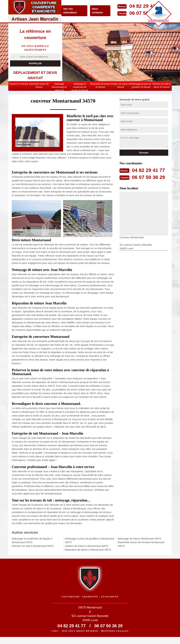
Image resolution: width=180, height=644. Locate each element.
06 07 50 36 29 (150, 177)
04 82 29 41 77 (150, 170)
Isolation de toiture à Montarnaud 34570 (86, 546)
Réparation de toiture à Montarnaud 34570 (88, 550)
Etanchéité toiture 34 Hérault (39, 86)
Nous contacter (98, 11)
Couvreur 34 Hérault (18, 84)
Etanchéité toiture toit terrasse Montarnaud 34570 (141, 544)
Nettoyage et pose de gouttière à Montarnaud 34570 (89, 540)
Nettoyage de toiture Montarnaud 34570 (140, 539)
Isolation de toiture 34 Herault (121, 86)
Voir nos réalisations (71, 11)
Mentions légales (115, 638)
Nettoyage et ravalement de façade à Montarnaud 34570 (32, 540)
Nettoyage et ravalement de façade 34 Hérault (80, 87)
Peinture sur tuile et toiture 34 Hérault (161, 86)
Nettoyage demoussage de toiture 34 (59, 87)
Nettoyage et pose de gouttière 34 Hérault (141, 86)
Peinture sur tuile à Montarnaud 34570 (33, 546)
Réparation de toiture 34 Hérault (100, 86)
